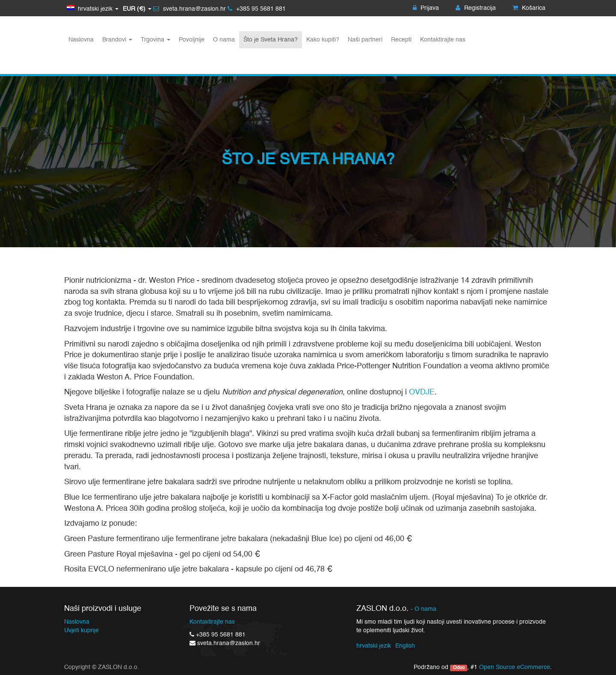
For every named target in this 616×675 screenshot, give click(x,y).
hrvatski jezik (374, 646)
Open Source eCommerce (515, 667)
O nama (425, 609)
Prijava (426, 8)
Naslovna (77, 622)
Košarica (529, 8)
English (405, 646)
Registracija (476, 8)
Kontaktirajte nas (212, 622)
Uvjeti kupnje (81, 631)
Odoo (459, 668)
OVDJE (422, 392)
